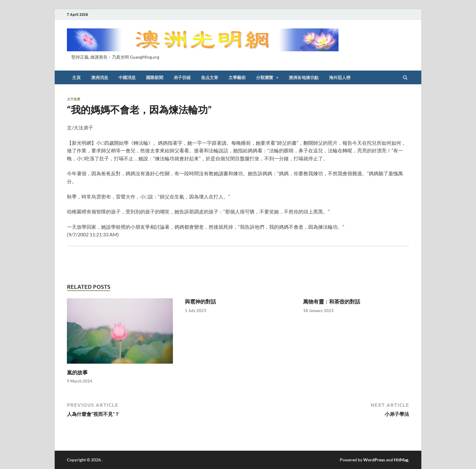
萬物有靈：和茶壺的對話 (332, 302)
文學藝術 (237, 78)
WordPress (374, 460)
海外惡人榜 (340, 78)
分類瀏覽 (265, 78)
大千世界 (74, 99)
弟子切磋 (182, 78)
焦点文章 (210, 78)
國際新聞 (155, 78)
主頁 (76, 78)
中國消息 (127, 78)
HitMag (401, 460)
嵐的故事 (77, 372)
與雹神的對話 (200, 302)
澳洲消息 (100, 78)
